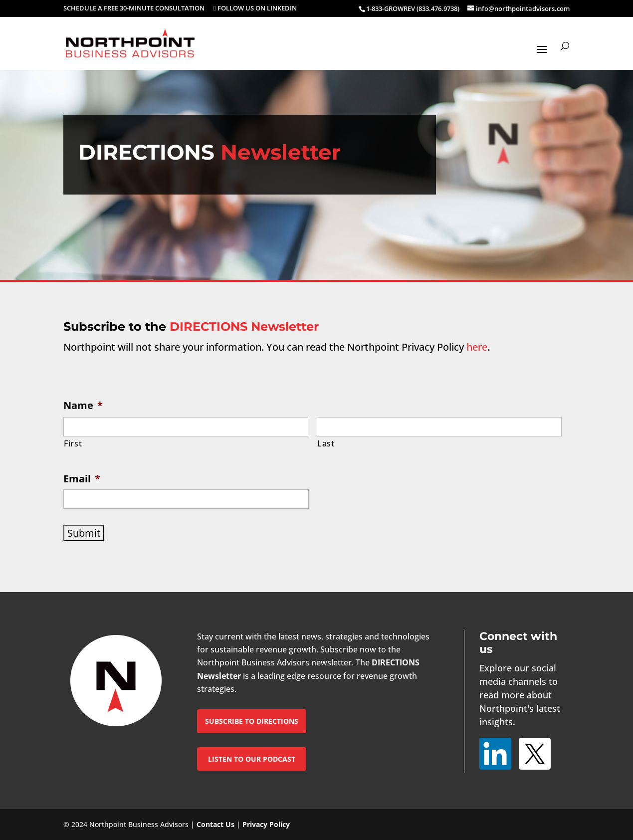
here (477, 347)
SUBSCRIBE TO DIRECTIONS (252, 721)
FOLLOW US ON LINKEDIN (255, 9)
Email (82, 479)
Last (326, 443)
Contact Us (215, 824)
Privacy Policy (266, 824)
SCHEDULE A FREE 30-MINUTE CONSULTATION (134, 9)
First (73, 443)
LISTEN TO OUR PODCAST (252, 759)
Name (83, 405)
